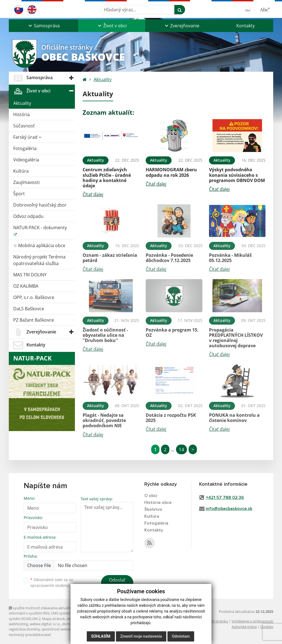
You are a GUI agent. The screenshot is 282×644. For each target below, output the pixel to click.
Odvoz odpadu (28, 216)
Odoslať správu (117, 583)
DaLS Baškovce (29, 309)
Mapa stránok (54, 619)
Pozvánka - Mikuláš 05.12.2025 (230, 258)
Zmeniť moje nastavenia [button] (141, 636)
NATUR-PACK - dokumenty (40, 228)
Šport (19, 194)
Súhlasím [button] (101, 636)
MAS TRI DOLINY (30, 275)
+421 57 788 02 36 (225, 498)
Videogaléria (26, 160)
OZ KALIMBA (26, 286)
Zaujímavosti (26, 182)
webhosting (18, 624)
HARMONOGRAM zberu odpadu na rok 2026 (171, 172)
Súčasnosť (24, 126)
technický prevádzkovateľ (30, 635)
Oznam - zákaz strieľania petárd (110, 258)
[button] (44, 26)
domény (69, 624)
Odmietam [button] (181, 636)
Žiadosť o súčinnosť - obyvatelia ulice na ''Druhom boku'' (105, 335)
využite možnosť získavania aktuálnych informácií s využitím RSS (43, 610)
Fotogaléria (25, 148)
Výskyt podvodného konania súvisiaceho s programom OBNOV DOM (237, 175)
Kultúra (21, 171)
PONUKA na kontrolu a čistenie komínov (234, 418)
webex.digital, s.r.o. (45, 624)
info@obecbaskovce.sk (229, 509)
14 (181, 449)
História (21, 114)
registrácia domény (24, 629)
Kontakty (246, 26)
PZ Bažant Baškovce (34, 320)
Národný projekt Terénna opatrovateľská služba (39, 260)
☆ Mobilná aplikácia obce (39, 245)
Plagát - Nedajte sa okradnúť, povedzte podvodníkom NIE (104, 420)
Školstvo (153, 509)
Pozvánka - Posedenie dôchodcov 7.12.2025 (169, 258)
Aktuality (22, 103)
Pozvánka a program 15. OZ (172, 332)
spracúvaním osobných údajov (58, 585)
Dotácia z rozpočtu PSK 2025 (171, 418)
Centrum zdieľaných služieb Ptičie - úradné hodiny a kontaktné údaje (107, 178)
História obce (158, 503)
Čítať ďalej (93, 194)
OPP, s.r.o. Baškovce (34, 297)
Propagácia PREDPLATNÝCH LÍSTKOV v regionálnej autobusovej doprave (236, 338)
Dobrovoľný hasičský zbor (40, 205)
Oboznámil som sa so (58, 582)
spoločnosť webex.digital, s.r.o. (67, 629)
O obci (151, 496)
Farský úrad (27, 137)
